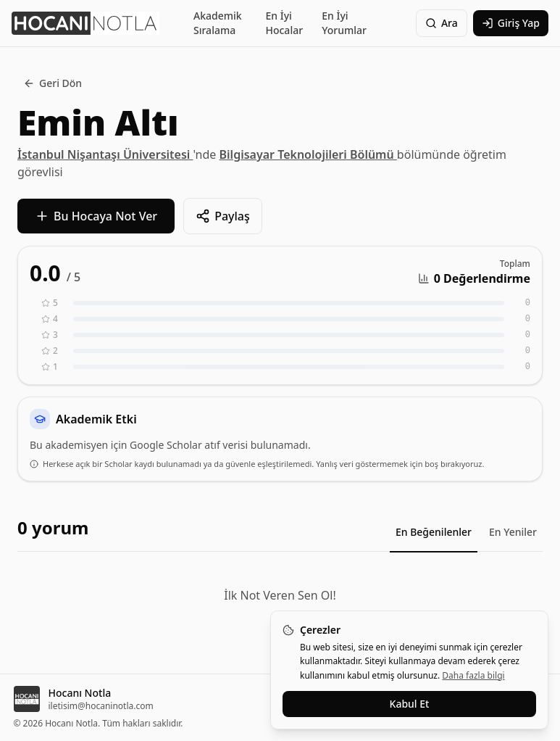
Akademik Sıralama (218, 23)
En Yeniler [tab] (513, 532)
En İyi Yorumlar (344, 23)
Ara (442, 23)
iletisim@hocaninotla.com (101, 706)
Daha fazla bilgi (473, 675)
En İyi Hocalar (284, 23)
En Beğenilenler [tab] (434, 532)
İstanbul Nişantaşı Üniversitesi (105, 154)
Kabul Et (410, 704)
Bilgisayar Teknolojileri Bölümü (308, 154)
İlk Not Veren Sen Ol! (280, 595)
